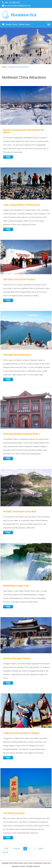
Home (4, 67)
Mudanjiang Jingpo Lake (16, 586)
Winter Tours (25, 24)
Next (42, 849)
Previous (17, 849)
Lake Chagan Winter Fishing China (21, 205)
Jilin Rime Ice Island (14, 813)
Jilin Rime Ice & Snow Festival (19, 279)
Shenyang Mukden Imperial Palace (21, 434)
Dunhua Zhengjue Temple (17, 658)
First (6, 849)
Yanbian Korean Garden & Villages (21, 733)
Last (6, 852)
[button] (49, 24)
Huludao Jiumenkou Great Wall (20, 512)
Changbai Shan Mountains (17, 355)
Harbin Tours (12, 24)
